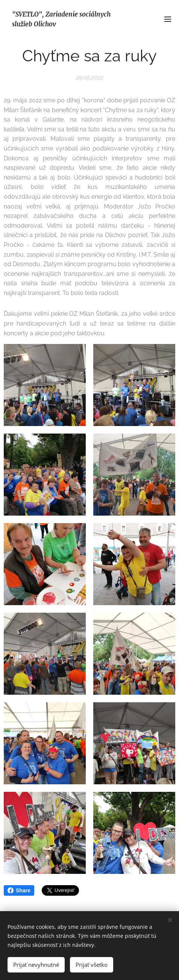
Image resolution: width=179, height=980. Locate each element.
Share (19, 890)
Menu (168, 19)
